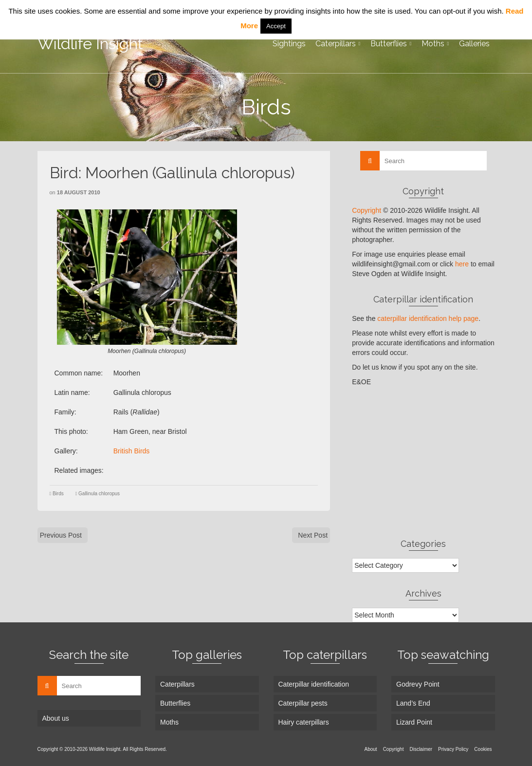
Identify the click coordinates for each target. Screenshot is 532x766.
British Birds (132, 451)
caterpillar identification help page (428, 318)
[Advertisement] (423, 462)
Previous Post (61, 535)
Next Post (313, 535)
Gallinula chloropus (99, 494)
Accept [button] (276, 26)
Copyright (367, 210)
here (462, 264)
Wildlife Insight (90, 44)
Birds (58, 494)
